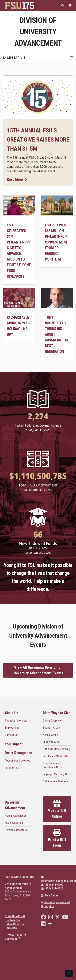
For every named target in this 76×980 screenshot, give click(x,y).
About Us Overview (16, 721)
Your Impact (14, 744)
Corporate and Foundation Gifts (52, 765)
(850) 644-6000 (52, 885)
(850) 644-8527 (52, 888)
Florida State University (19, 877)
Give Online (50, 895)
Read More (17, 179)
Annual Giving (50, 735)
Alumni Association (16, 816)
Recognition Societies (17, 761)
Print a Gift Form (57, 838)
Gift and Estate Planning (56, 749)
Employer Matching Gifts (57, 774)
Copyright (13, 939)
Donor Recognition (18, 753)
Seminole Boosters (16, 830)
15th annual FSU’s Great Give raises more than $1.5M (38, 139)
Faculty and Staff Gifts (56, 756)
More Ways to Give (57, 713)
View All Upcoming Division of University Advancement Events (38, 670)
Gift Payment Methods (56, 781)
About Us (11, 713)
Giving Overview (52, 721)
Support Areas (51, 728)
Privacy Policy (15, 935)
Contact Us (11, 735)
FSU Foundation (14, 823)
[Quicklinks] (70, 6)
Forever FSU (12, 768)
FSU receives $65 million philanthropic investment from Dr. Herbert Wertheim (56, 242)
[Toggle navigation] (72, 58)
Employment (12, 728)
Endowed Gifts (51, 742)
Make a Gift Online (57, 809)
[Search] (63, 6)
